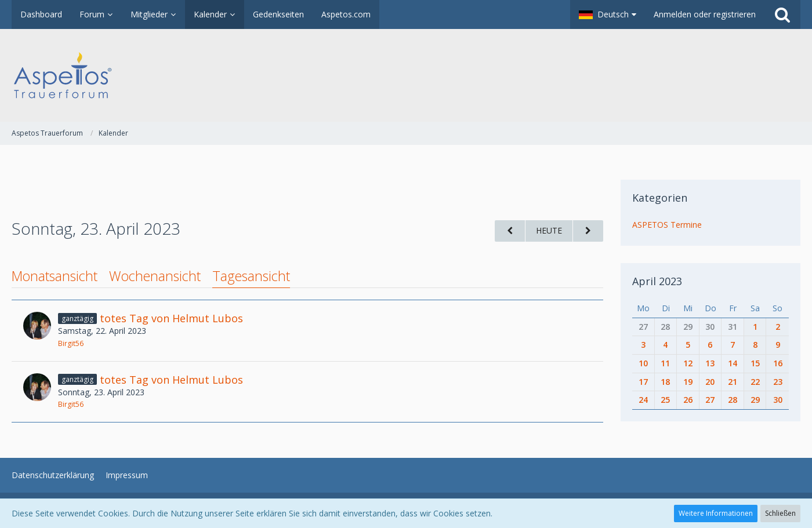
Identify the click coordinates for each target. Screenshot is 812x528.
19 (688, 382)
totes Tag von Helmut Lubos (171, 318)
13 (710, 363)
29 (688, 327)
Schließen (780, 513)
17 (643, 382)
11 (665, 363)
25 (665, 400)
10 (643, 363)
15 (755, 363)
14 (733, 363)
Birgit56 (71, 343)
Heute (549, 230)
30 (710, 327)
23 (778, 382)
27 (643, 327)
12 (688, 363)
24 (643, 400)
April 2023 (657, 281)
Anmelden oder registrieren (705, 14)
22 (755, 382)
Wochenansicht (155, 276)
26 (688, 400)
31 (733, 327)
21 (733, 382)
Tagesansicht (251, 276)
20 (710, 382)
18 (665, 382)
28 (665, 327)
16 (778, 363)
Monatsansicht (55, 276)
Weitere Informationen (716, 513)
